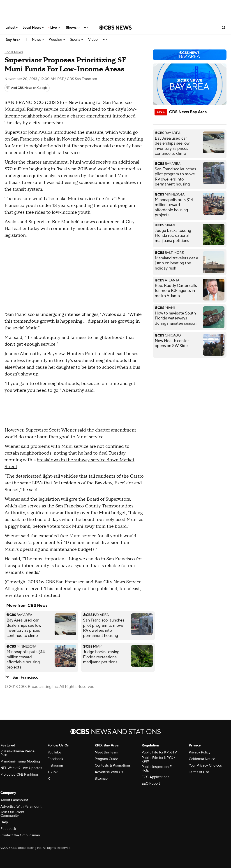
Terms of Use (199, 772)
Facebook (55, 759)
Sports (76, 40)
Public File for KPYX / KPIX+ (158, 760)
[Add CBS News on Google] (27, 88)
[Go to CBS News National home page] (115, 28)
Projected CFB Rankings (20, 774)
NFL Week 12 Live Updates (21, 768)
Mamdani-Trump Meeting (20, 761)
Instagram (55, 765)
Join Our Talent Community (12, 814)
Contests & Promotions (113, 765)
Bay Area (13, 40)
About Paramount (14, 800)
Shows (73, 28)
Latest (12, 28)
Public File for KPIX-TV (159, 752)
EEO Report (151, 784)
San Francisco (25, 677)
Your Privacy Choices (205, 765)
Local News (33, 28)
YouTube (54, 752)
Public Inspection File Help (159, 769)
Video (93, 40)
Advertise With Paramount (21, 807)
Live (55, 28)
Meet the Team (106, 752)
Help (4, 822)
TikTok (53, 772)
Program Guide (106, 759)
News (38, 40)
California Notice (202, 759)
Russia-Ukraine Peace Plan (17, 753)
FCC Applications (155, 777)
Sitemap (101, 779)
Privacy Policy (200, 752)
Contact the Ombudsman (20, 835)
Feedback (8, 829)
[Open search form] (224, 28)
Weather (57, 40)
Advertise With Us (109, 772)
